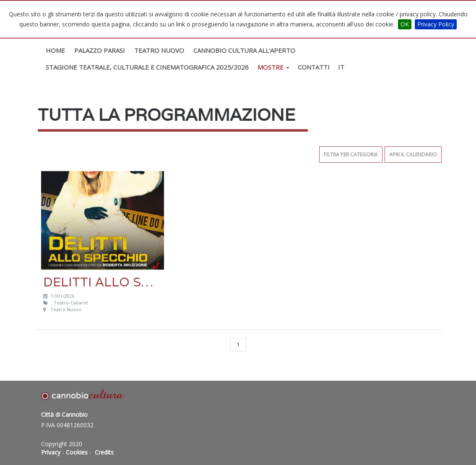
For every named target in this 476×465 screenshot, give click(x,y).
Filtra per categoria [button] (351, 155)
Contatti (314, 67)
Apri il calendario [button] (413, 155)
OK (405, 24)
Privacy (51, 452)
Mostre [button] (273, 67)
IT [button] (341, 67)
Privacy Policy (436, 24)
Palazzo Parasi (100, 50)
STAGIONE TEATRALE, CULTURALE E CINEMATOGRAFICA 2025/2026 (147, 67)
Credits (104, 452)
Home (55, 50)
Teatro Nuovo (159, 50)
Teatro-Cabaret (72, 303)
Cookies (77, 452)
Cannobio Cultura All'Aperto (244, 50)
